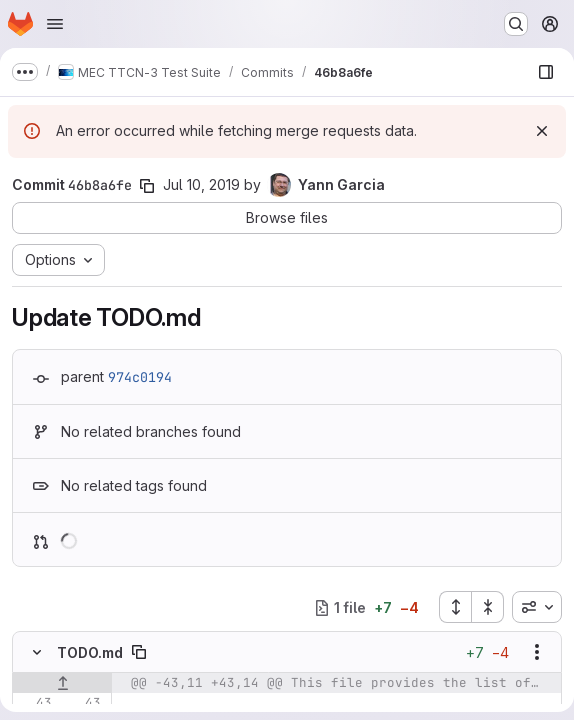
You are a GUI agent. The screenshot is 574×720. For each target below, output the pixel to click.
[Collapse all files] (488, 607)
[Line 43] (35, 703)
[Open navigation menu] (55, 24)
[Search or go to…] (516, 24)
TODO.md (90, 652)
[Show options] (537, 652)
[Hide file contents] (37, 652)
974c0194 (140, 377)
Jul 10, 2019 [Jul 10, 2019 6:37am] (201, 184)
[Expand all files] (455, 607)
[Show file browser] (546, 72)
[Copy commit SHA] (147, 186)
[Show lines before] (62, 683)
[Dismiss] (542, 131)
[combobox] (537, 607)
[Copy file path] (139, 652)
